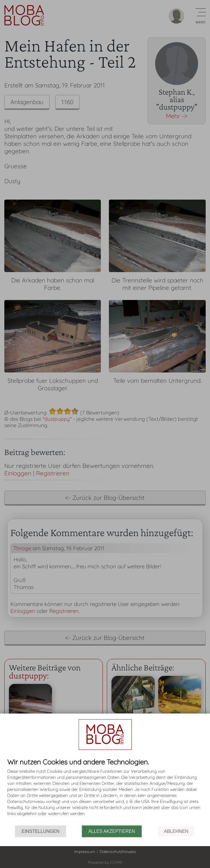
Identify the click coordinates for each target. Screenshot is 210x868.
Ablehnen (176, 831)
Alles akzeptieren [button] (112, 831)
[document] (105, 792)
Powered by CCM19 (105, 862)
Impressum (85, 852)
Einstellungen (40, 831)
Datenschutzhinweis (118, 852)
